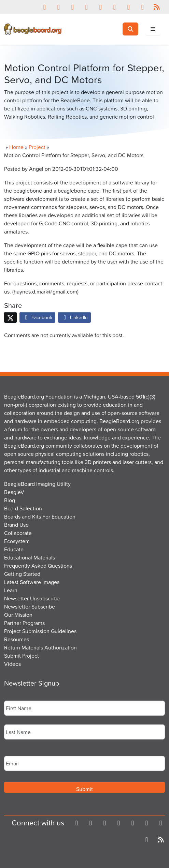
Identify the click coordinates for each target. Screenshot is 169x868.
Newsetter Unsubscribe (32, 598)
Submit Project (22, 656)
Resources (17, 639)
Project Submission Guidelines (40, 631)
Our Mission (18, 615)
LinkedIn (74, 317)
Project (37, 147)
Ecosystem (17, 541)
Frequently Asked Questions (38, 566)
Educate (14, 549)
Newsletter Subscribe (30, 607)
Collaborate (18, 533)
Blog (10, 500)
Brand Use (16, 525)
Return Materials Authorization (40, 647)
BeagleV (14, 492)
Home (16, 147)
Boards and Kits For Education (40, 517)
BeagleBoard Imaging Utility (37, 484)
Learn (11, 590)
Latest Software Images (32, 582)
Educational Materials (30, 557)
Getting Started (22, 574)
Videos (12, 664)
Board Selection (23, 508)
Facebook (37, 317)
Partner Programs (24, 623)
